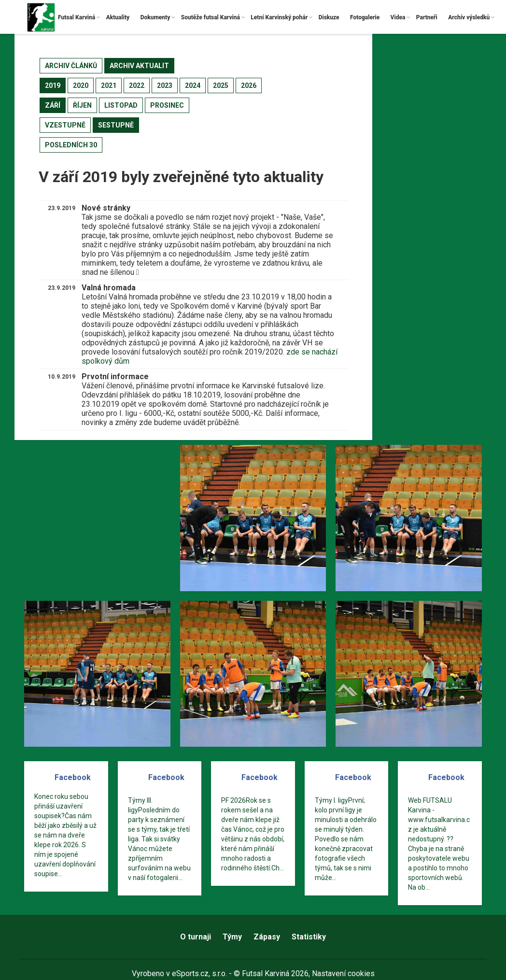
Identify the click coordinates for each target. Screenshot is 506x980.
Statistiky (309, 937)
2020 (81, 85)
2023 (165, 85)
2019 (53, 85)
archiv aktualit (139, 66)
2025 (221, 85)
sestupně (116, 125)
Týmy (232, 937)
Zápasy (267, 937)
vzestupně (65, 125)
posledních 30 (71, 145)
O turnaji (196, 937)
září (53, 105)
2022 (137, 85)
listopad (121, 105)
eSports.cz (190, 973)
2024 (193, 85)
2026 (249, 85)
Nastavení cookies (343, 973)
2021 (109, 85)
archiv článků (71, 66)
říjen (82, 105)
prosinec (167, 105)
